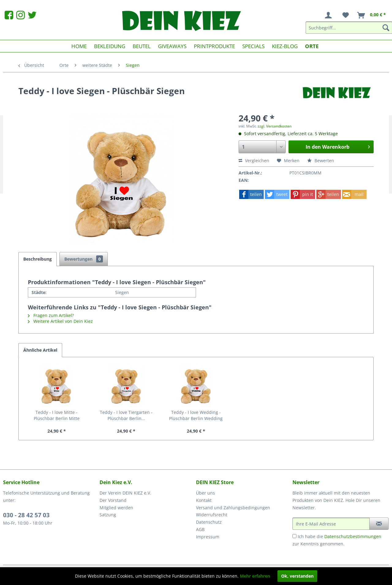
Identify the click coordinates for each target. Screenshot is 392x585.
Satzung (108, 515)
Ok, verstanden (297, 576)
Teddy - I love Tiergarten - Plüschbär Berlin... (126, 415)
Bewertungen (84, 259)
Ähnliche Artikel (40, 350)
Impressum (208, 537)
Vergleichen (254, 161)
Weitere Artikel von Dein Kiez (60, 321)
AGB (200, 529)
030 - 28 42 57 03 (26, 515)
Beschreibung (38, 259)
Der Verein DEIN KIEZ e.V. (125, 493)
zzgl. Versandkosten (275, 126)
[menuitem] (330, 15)
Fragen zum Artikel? (51, 315)
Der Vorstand (113, 500)
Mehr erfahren (255, 576)
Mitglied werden (116, 508)
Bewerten (321, 161)
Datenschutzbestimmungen (353, 536)
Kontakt (204, 500)
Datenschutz (209, 522)
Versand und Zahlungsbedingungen (233, 508)
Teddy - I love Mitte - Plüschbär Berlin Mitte (57, 415)
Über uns (205, 493)
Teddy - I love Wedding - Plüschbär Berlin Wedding (196, 415)
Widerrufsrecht (212, 515)
